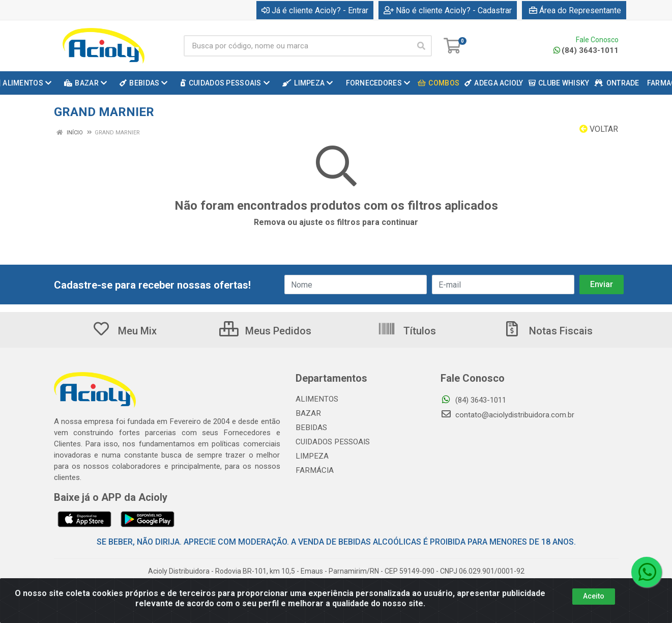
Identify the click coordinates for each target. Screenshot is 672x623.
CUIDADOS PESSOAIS (332, 442)
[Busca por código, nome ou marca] (297, 46)
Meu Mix (124, 331)
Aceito (594, 596)
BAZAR (308, 413)
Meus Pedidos (265, 331)
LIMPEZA (311, 456)
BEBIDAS (310, 428)
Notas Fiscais (548, 331)
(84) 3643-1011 (586, 50)
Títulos (407, 331)
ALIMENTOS (316, 399)
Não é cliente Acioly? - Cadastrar (448, 10)
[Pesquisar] (421, 46)
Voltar (599, 129)
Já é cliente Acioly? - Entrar (315, 10)
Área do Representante (575, 10)
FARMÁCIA (314, 470)
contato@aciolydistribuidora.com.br (507, 415)
